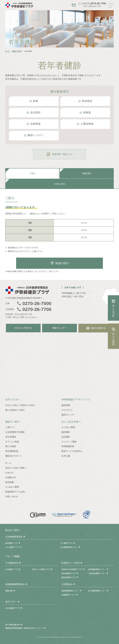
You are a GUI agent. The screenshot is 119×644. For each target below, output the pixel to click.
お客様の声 (11, 478)
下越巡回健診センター (97, 573)
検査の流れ (59, 263)
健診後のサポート (13, 456)
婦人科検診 (11, 446)
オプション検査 (12, 442)
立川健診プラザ (66, 543)
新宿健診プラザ (12, 543)
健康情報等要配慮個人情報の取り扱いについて (24, 628)
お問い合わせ (12, 497)
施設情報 (66, 405)
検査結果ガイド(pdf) (15, 492)
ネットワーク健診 (69, 442)
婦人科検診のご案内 (15, 410)
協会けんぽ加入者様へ (16, 468)
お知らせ (9, 473)
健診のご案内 (17, 51)
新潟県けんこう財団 (71, 563)
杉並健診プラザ (12, 569)
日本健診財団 (12, 563)
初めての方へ (12, 400)
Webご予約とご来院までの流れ (20, 405)
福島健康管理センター (70, 591)
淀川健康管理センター (97, 591)
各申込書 (66, 456)
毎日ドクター (11, 602)
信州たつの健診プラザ (41, 569)
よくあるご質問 (68, 427)
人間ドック (10, 427)
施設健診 (66, 432)
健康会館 (9, 591)
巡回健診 (66, 437)
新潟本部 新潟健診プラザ (72, 569)
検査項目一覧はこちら (62, 154)
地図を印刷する (96, 328)
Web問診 (113, 336)
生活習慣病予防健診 (15, 432)
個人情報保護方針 (13, 625)
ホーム (7, 51)
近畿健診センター (68, 595)
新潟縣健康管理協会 (15, 584)
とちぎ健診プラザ (12, 547)
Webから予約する (23, 328)
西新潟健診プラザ (69, 573)
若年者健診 (11, 437)
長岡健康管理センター (97, 569)
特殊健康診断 (68, 446)
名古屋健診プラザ (12, 608)
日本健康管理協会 (14, 537)
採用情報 (10, 482)
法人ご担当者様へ (71, 422)
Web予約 (113, 308)
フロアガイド (67, 410)
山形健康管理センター (69, 547)
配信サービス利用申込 (72, 451)
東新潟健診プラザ (69, 577)
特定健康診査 (12, 451)
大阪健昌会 (67, 584)
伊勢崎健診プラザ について (76, 400)
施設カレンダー (59, 328)
